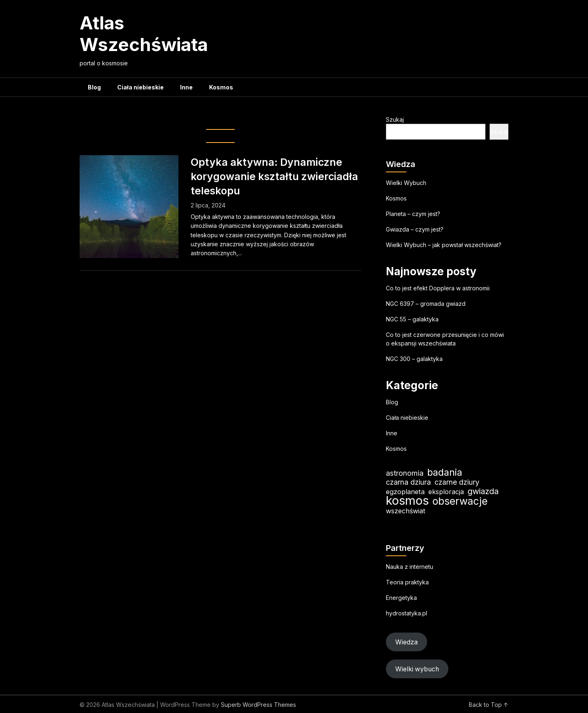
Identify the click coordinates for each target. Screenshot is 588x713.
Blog (94, 87)
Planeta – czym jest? (413, 214)
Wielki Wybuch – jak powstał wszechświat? (444, 245)
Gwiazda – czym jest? (415, 229)
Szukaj (395, 119)
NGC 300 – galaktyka (414, 359)
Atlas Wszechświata (144, 34)
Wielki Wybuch (406, 183)
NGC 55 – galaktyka (412, 319)
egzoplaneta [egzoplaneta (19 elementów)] (405, 492)
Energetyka (401, 598)
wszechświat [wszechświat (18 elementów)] (405, 511)
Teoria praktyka (407, 582)
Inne (186, 87)
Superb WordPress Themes (258, 705)
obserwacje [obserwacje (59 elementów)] (460, 501)
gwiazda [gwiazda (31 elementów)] (483, 491)
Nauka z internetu (410, 567)
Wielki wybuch (417, 669)
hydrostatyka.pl (406, 613)
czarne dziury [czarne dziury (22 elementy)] (457, 482)
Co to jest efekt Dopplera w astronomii (438, 288)
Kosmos (221, 87)
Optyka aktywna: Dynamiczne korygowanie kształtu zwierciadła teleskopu (274, 176)
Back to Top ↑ (489, 705)
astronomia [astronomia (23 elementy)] (405, 473)
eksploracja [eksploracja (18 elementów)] (446, 492)
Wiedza (406, 642)
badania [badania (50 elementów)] (445, 472)
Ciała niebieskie (140, 87)
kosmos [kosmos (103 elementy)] (407, 500)
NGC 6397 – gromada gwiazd (426, 304)
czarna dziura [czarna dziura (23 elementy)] (408, 482)
